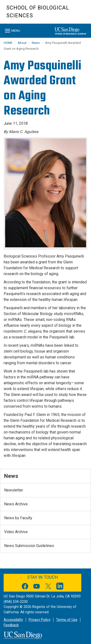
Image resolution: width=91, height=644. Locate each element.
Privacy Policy (40, 620)
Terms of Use (67, 620)
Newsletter (14, 490)
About (22, 43)
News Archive (16, 504)
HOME (8, 43)
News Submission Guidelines (29, 546)
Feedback (11, 625)
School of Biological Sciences (38, 12)
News (36, 43)
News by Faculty (18, 518)
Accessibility (13, 620)
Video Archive (16, 532)
